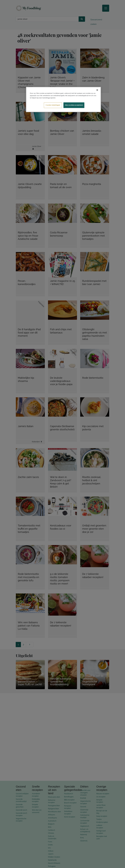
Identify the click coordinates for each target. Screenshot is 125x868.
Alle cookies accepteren (74, 105)
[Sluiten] (97, 90)
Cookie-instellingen (53, 105)
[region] (63, 99)
